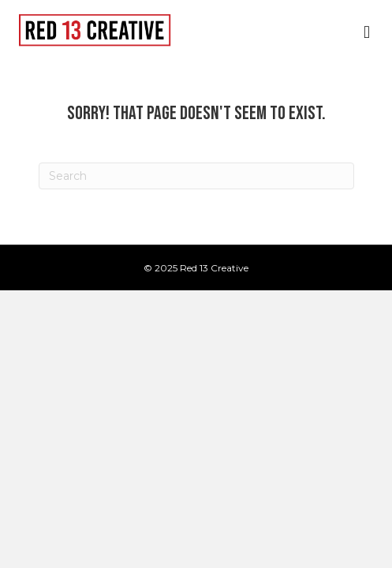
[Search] (196, 176)
